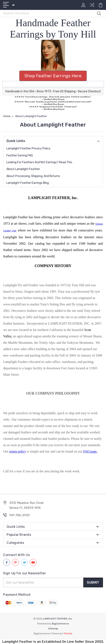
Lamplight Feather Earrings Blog (28, 183)
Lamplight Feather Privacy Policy (28, 148)
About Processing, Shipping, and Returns (33, 176)
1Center (68, 633)
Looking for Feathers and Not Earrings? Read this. (40, 162)
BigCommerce (60, 624)
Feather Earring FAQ (20, 155)
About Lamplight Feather (23, 169)
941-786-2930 (19, 515)
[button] (53, 55)
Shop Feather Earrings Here (53, 76)
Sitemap (53, 629)
